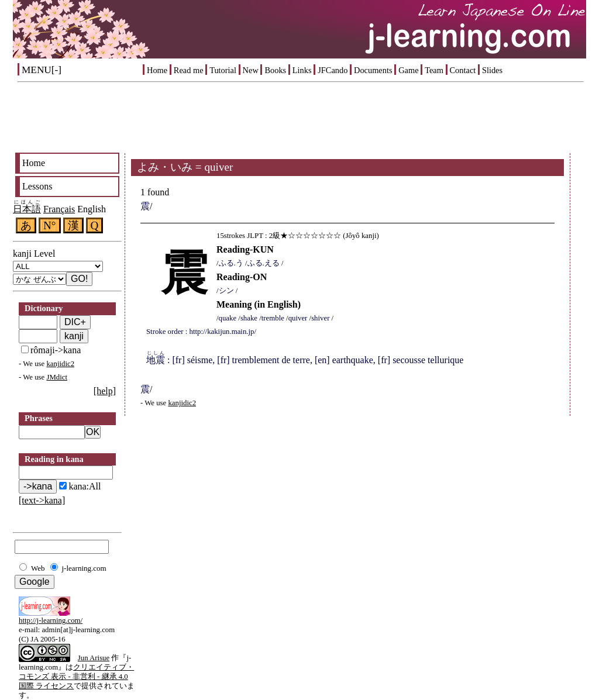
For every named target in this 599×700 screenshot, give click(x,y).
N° (50, 225)
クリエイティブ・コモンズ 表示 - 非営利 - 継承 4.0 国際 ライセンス (76, 677)
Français (59, 209)
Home (157, 70)
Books (275, 70)
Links (302, 70)
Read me (189, 70)
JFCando (333, 70)
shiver (320, 318)
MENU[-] (42, 70)
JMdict (57, 377)
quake (228, 318)
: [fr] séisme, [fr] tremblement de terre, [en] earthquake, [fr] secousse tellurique (305, 360)
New (251, 70)
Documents (373, 70)
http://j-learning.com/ (51, 620)
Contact (463, 70)
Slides (492, 70)
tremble (273, 318)
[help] (105, 391)
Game (408, 70)
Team (434, 70)
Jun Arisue (94, 658)
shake (249, 318)
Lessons (37, 186)
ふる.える (264, 263)
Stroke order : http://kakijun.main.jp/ (201, 332)
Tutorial (223, 70)
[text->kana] (42, 500)
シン (226, 291)
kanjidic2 (60, 364)
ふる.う (231, 263)
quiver (298, 318)
